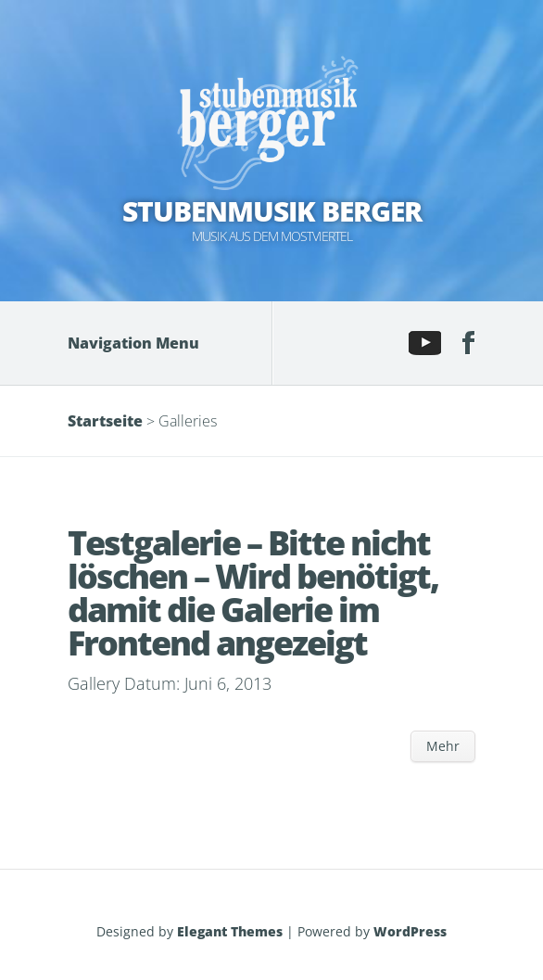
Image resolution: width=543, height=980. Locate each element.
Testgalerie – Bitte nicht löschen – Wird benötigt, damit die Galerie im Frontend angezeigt (253, 593)
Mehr (443, 746)
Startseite (105, 421)
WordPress (410, 931)
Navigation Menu (146, 343)
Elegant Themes (230, 931)
